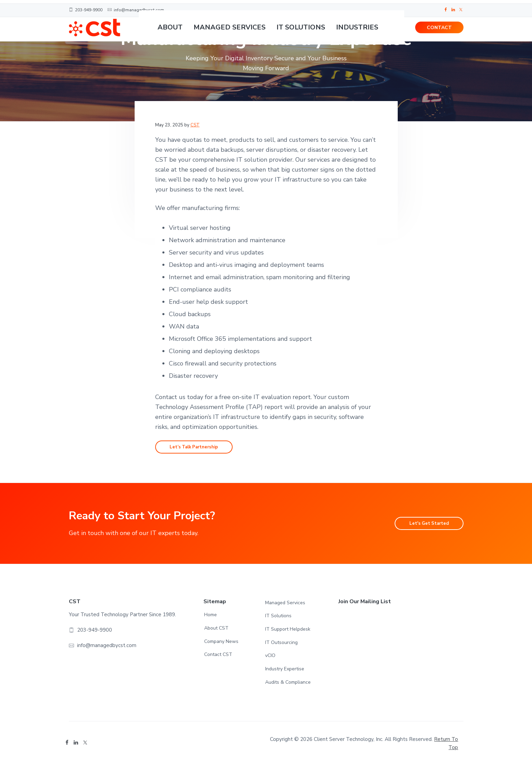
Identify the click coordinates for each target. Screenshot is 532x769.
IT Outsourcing (281, 646)
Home (211, 618)
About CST (216, 631)
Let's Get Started (421, 527)
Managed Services (285, 606)
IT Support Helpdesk (288, 632)
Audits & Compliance (288, 686)
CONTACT (439, 31)
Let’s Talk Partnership (203, 449)
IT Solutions (278, 619)
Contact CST (218, 658)
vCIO (270, 659)
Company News (221, 645)
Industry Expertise (285, 672)
